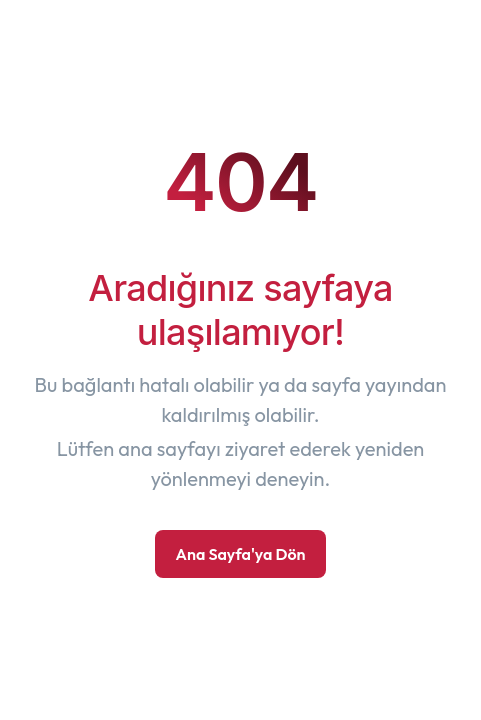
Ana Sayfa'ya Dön (240, 554)
